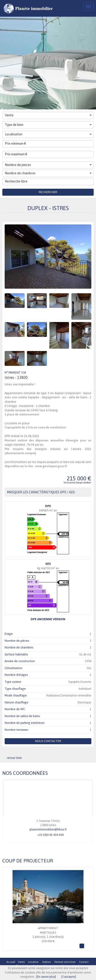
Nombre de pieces (48, 165)
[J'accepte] (69, 977)
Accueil (11, 962)
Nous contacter (48, 741)
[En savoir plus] (46, 977)
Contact (84, 962)
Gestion (46, 962)
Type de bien (48, 125)
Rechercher (48, 192)
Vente (48, 115)
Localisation (48, 134)
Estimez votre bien (65, 962)
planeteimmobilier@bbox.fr (48, 829)
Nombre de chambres (48, 173)
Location (33, 962)
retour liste (14, 758)
